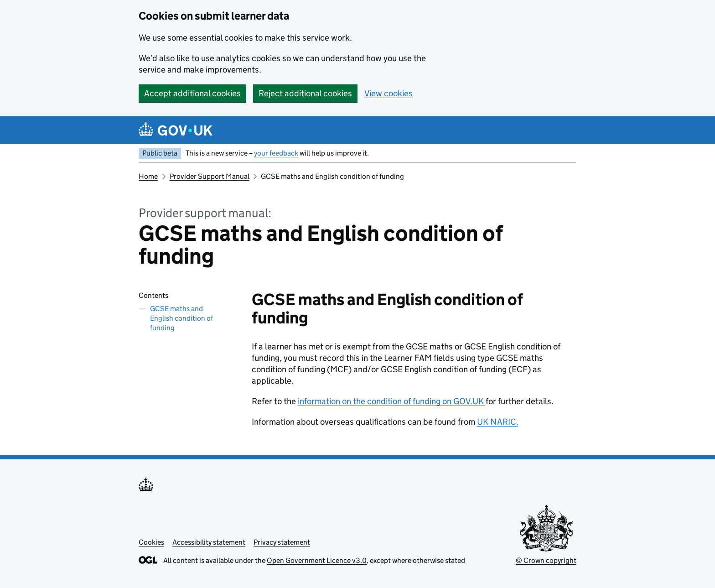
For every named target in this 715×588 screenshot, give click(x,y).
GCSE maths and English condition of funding (181, 318)
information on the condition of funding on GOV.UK (392, 401)
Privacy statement (282, 542)
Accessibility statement (209, 542)
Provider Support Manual (210, 176)
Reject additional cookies (305, 93)
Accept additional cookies (192, 93)
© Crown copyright (546, 560)
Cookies (151, 542)
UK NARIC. (498, 422)
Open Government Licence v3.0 (317, 560)
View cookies (389, 93)
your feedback (276, 153)
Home (148, 176)
